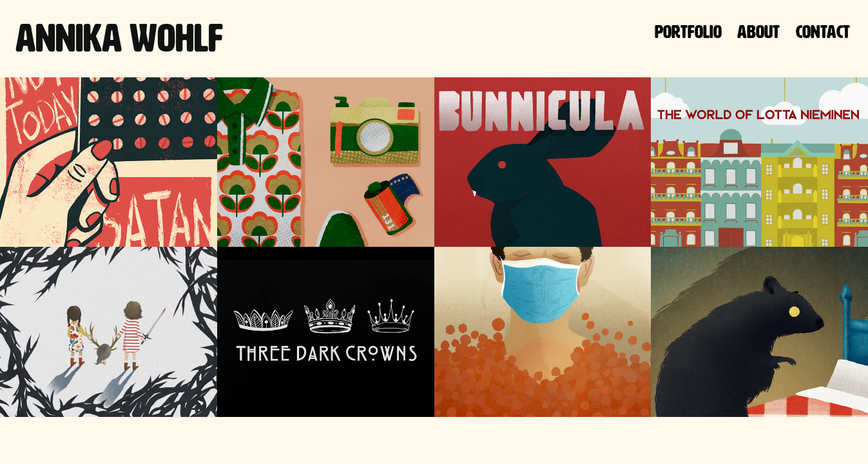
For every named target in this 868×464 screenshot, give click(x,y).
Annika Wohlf (119, 38)
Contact (823, 32)
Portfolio (688, 32)
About (758, 32)
